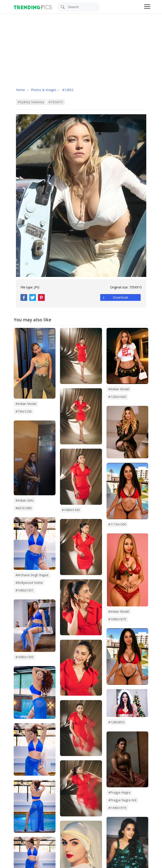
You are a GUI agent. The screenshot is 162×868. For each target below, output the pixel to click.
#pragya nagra (119, 792)
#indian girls (24, 500)
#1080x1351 (24, 590)
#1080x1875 (117, 619)
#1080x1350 (24, 657)
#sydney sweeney (31, 102)
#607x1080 (24, 508)
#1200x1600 (117, 397)
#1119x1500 (117, 524)
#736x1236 (24, 411)
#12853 (68, 90)
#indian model (26, 404)
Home (20, 90)
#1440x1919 (117, 808)
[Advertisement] (81, 48)
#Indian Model (119, 611)
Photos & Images (44, 90)
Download (120, 297)
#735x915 (56, 102)
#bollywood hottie (29, 583)
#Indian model (119, 389)
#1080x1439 (71, 510)
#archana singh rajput (32, 575)
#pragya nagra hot (122, 800)
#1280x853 (116, 722)
